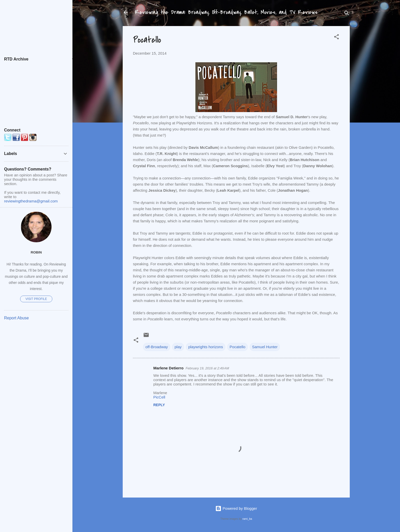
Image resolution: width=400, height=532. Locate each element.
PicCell (159, 397)
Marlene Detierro (168, 368)
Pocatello (237, 347)
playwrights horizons (206, 347)
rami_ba (247, 519)
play (178, 347)
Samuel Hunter (265, 347)
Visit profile (36, 299)
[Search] (347, 14)
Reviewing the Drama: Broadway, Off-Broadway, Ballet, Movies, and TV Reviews (226, 12)
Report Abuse (16, 318)
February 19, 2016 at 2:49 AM (207, 368)
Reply (159, 405)
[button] (336, 38)
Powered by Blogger (236, 508)
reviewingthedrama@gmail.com (31, 201)
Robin (36, 252)
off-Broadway (157, 347)
